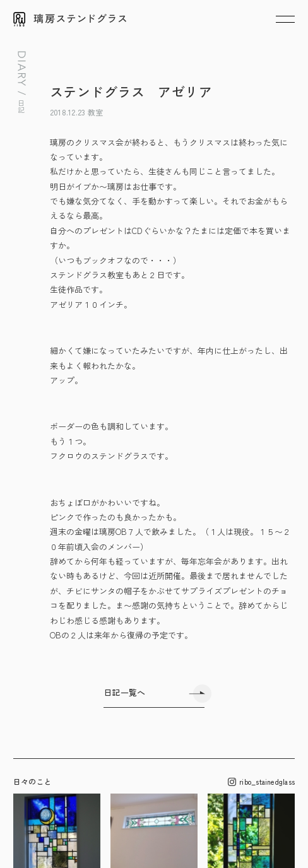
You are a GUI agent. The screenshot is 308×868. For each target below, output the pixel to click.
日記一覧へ (124, 692)
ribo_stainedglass (261, 782)
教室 (95, 112)
